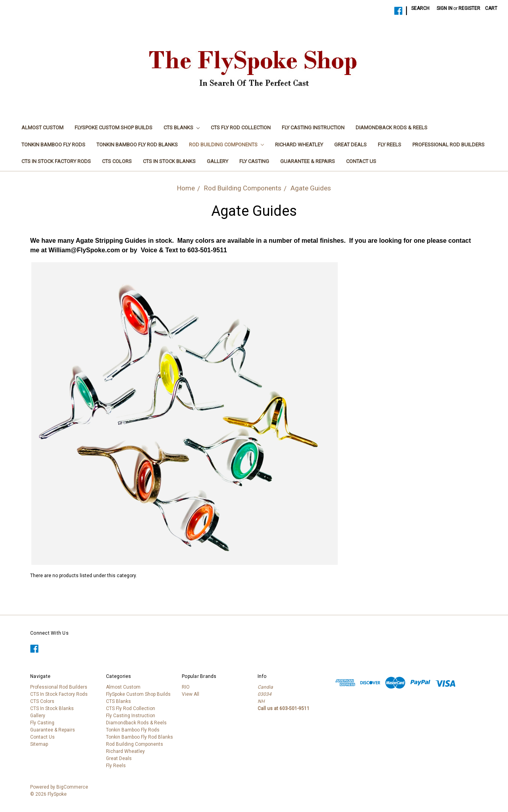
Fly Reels (390, 145)
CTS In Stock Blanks (169, 161)
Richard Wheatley (299, 145)
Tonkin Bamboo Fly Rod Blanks (137, 145)
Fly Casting (254, 161)
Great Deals (350, 145)
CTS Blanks (182, 128)
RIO (186, 687)
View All (190, 694)
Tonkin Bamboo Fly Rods (53, 145)
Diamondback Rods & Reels (392, 128)
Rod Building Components (226, 145)
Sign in (444, 8)
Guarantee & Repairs (308, 161)
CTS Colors (117, 161)
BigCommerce (72, 787)
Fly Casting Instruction (313, 128)
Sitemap (39, 744)
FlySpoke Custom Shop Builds (114, 128)
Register (469, 8)
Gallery (217, 161)
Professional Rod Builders (448, 145)
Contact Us (361, 161)
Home (186, 188)
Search (420, 8)
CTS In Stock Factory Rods (56, 161)
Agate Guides (311, 188)
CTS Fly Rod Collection (241, 128)
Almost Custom (42, 128)
